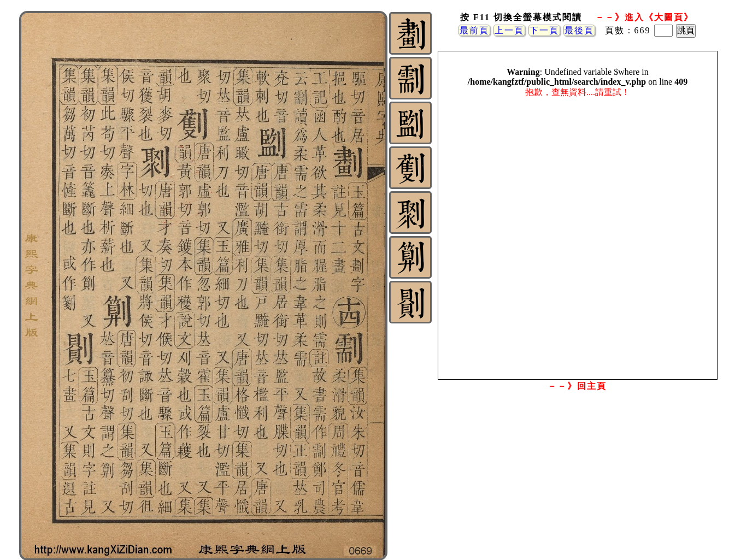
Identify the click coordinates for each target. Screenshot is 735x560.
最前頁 (474, 30)
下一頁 (544, 30)
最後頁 (579, 30)
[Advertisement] (577, 482)
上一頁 (509, 30)
